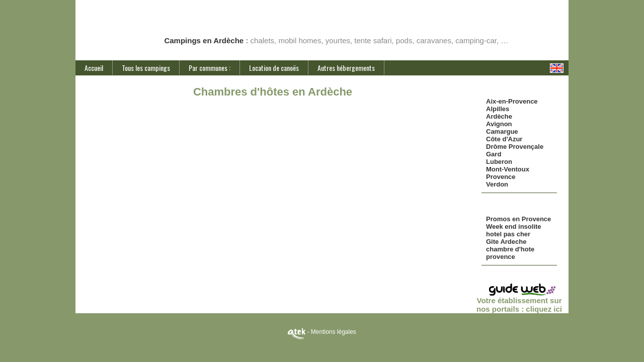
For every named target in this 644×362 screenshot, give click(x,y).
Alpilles (498, 109)
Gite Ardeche (506, 242)
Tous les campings (146, 68)
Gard (494, 154)
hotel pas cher (508, 234)
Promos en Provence (518, 219)
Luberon (499, 162)
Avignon (499, 124)
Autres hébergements (346, 68)
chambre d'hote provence (510, 253)
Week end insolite (514, 227)
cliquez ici (544, 309)
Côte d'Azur (504, 139)
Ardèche (499, 116)
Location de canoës (274, 68)
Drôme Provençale (515, 147)
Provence (501, 177)
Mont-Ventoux (508, 169)
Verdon (497, 184)
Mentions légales (334, 332)
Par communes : (210, 68)
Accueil (94, 68)
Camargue (502, 131)
